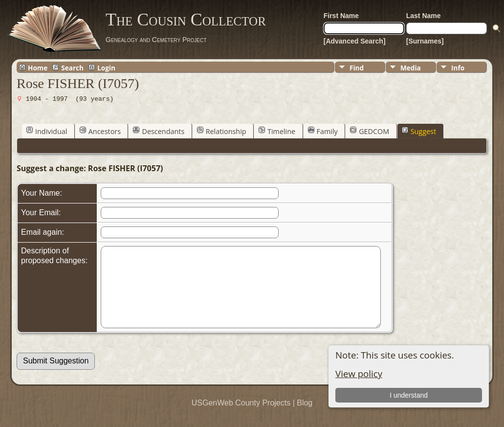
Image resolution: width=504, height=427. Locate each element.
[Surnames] (425, 41)
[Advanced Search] (355, 41)
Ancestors (100, 131)
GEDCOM (370, 131)
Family (323, 131)
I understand (409, 395)
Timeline (277, 131)
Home (38, 67)
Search (72, 67)
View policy (359, 373)
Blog (305, 417)
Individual (47, 131)
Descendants (159, 131)
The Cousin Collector (186, 20)
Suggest (419, 131)
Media (411, 68)
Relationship (222, 131)
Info (458, 68)
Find (357, 68)
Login (106, 67)
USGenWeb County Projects (241, 417)
